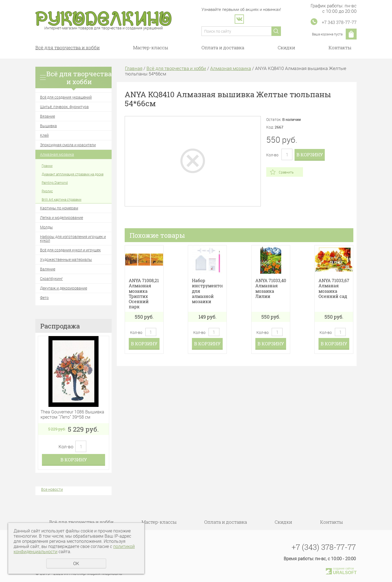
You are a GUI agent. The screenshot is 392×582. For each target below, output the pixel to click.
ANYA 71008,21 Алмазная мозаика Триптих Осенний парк (144, 293)
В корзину (74, 460)
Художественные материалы (66, 259)
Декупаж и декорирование (64, 288)
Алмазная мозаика (57, 154)
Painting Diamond (55, 182)
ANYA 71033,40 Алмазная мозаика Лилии (271, 288)
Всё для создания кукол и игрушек (70, 250)
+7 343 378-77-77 (339, 22)
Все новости (52, 489)
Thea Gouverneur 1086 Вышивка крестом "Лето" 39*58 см (72, 415)
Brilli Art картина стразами (62, 199)
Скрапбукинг (51, 278)
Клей (44, 135)
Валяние (48, 269)
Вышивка (48, 126)
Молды (46, 227)
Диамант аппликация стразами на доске (73, 174)
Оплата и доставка (223, 48)
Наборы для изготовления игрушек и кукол (73, 238)
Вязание (48, 116)
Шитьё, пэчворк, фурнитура (64, 107)
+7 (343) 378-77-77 (324, 547)
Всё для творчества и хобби (68, 48)
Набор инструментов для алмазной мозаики (207, 291)
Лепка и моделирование (62, 217)
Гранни (47, 166)
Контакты (340, 48)
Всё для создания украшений (66, 97)
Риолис (47, 191)
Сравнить (286, 172)
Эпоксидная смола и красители (68, 145)
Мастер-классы (151, 48)
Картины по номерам (59, 208)
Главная (134, 68)
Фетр (44, 298)
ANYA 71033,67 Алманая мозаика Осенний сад (334, 288)
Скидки (286, 48)
